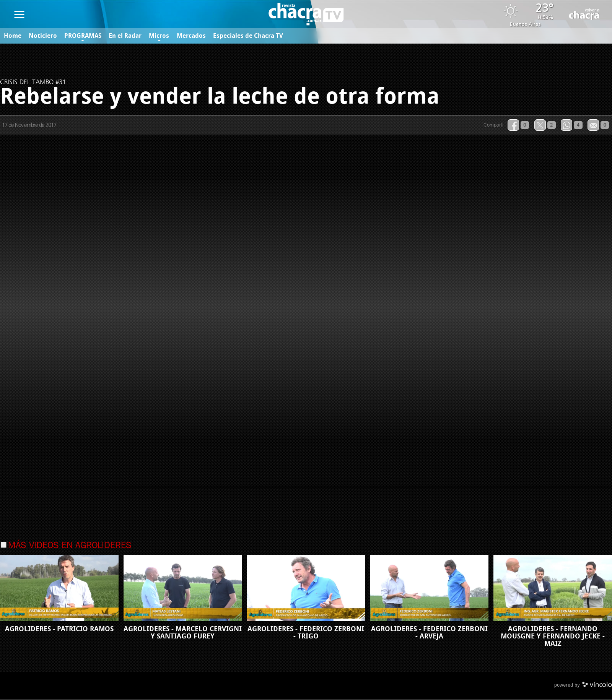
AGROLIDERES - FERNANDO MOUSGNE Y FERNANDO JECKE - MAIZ (553, 637)
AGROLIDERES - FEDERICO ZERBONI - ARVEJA (429, 633)
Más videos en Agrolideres (70, 546)
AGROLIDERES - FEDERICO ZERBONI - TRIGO (306, 633)
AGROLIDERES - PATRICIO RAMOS (59, 630)
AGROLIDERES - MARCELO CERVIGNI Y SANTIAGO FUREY (183, 633)
